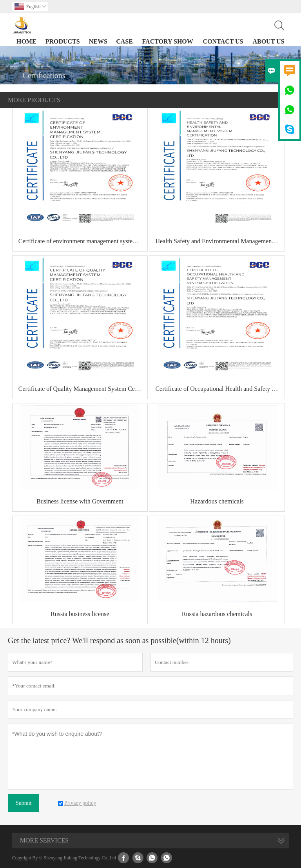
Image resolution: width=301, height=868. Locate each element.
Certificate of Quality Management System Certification (83, 389)
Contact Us (223, 41)
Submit (24, 803)
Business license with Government (80, 501)
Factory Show (168, 41)
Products (63, 41)
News (98, 41)
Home (26, 41)
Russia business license (80, 614)
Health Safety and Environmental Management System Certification (220, 241)
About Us (268, 41)
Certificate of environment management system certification (83, 241)
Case (124, 41)
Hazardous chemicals (217, 501)
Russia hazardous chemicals (217, 614)
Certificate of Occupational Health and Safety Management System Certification (220, 389)
